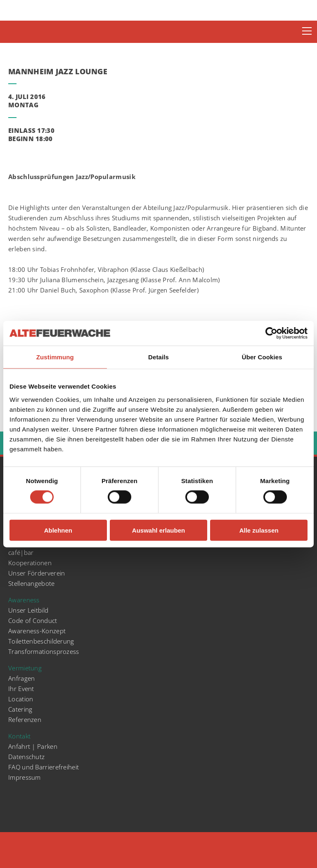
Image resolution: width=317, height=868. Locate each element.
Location (21, 699)
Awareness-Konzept (37, 631)
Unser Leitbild (28, 610)
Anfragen (21, 678)
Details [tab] (158, 357)
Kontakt (19, 736)
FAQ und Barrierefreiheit (44, 767)
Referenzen (25, 719)
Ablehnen (58, 530)
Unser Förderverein (37, 573)
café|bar (21, 552)
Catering (20, 709)
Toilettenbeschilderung (41, 641)
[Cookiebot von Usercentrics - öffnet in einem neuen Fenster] (271, 333)
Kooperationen (30, 563)
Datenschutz (26, 757)
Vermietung (25, 668)
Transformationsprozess (44, 651)
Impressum (25, 777)
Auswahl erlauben (158, 530)
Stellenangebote (32, 583)
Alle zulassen (259, 530)
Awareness (24, 600)
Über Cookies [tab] (262, 357)
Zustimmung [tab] (55, 357)
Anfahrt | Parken (33, 746)
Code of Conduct (33, 620)
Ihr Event (21, 689)
